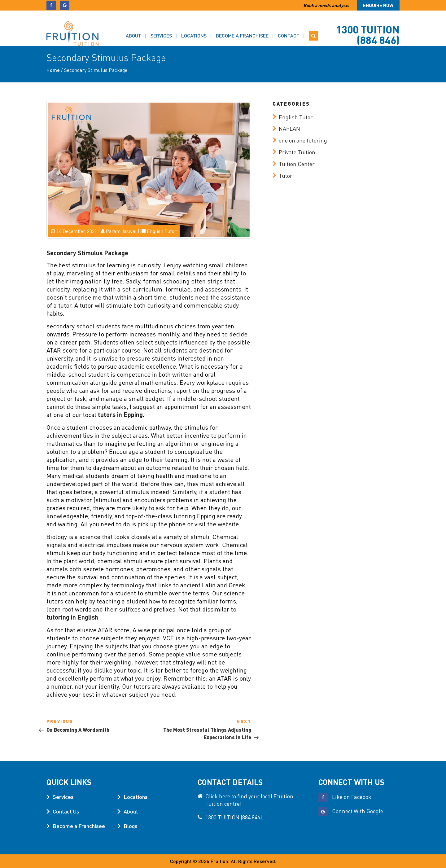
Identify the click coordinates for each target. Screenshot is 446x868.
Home (53, 70)
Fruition (219, 861)
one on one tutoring (303, 140)
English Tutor (162, 231)
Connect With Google (351, 811)
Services (161, 28)
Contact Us (66, 811)
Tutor (286, 175)
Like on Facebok (345, 797)
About (133, 28)
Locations (194, 28)
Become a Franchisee (242, 28)
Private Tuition (297, 152)
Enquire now (378, 5)
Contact (289, 28)
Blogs (131, 826)
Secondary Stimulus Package (87, 253)
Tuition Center (297, 164)
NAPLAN (289, 128)
